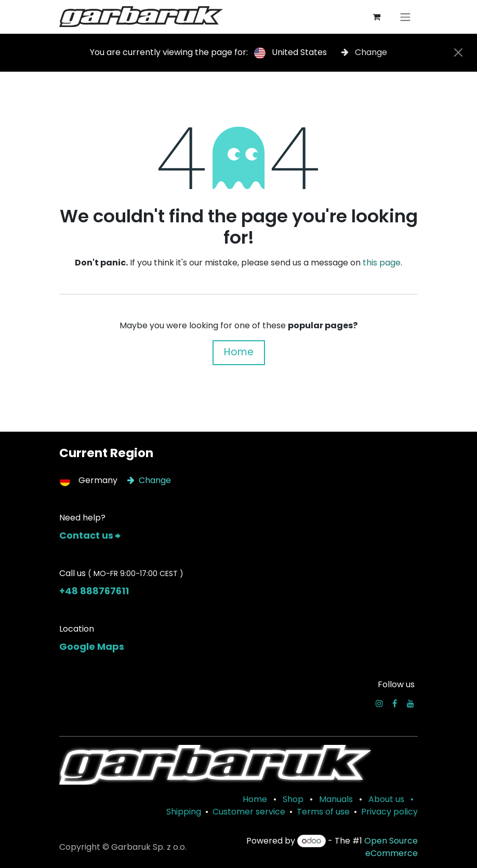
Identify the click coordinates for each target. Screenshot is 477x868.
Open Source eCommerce (391, 847)
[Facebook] (395, 703)
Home (239, 352)
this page (382, 263)
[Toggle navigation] (405, 17)
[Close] (458, 52)
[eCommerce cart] (376, 17)
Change (364, 52)
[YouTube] (410, 703)
